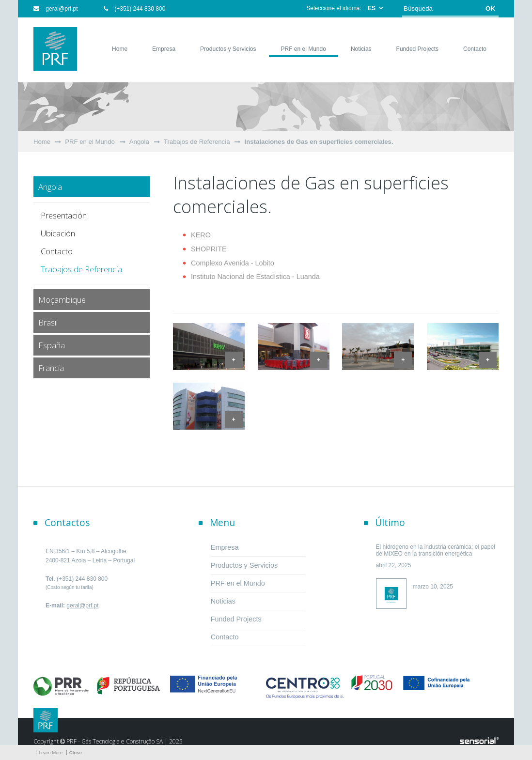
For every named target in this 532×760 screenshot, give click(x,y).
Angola (139, 142)
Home (42, 142)
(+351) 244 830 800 (134, 9)
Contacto (57, 251)
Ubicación (58, 233)
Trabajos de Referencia (197, 142)
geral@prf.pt (56, 9)
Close (76, 752)
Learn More (51, 752)
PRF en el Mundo (90, 142)
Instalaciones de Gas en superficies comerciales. (319, 142)
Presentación (64, 215)
